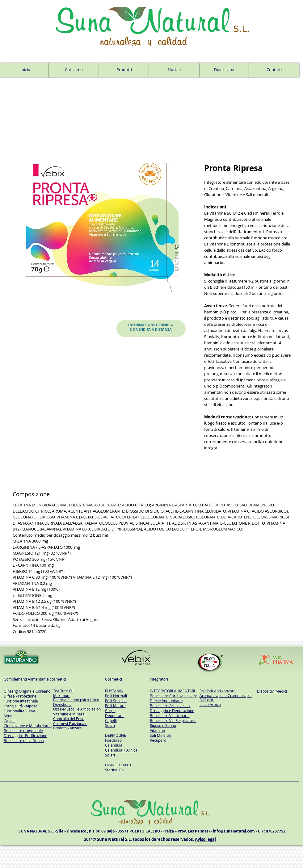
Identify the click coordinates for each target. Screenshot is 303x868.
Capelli (111, 720)
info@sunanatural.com (234, 831)
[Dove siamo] (225, 70)
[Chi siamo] (74, 70)
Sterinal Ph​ (114, 770)
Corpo (110, 711)
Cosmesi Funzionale (70, 723)
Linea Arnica (210, 704)
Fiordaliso (113, 740)
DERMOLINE (116, 735)
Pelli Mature (115, 706)
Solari (110, 725)
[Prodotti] (124, 70)
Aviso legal (205, 839)
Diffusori (207, 700)
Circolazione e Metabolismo (28, 726)
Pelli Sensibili (116, 701)
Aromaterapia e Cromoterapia (226, 695)
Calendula (114, 745)
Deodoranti (115, 715)
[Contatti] (274, 70)
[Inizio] (25, 70)
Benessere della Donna (24, 740)
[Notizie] (174, 70)
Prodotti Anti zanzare (218, 691)
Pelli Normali (116, 696)
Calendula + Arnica (121, 750)
